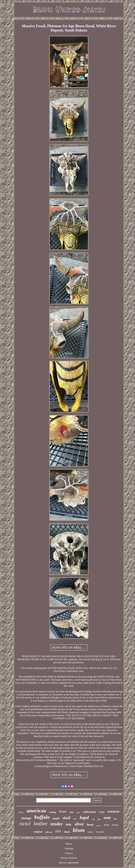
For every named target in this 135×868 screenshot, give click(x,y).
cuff (93, 819)
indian (91, 832)
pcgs (78, 812)
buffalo (42, 817)
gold (99, 819)
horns (21, 812)
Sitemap (69, 848)
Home (69, 844)
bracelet (100, 832)
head (63, 811)
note (107, 818)
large (102, 812)
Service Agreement (69, 863)
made (56, 818)
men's (99, 826)
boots (90, 825)
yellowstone (90, 812)
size (58, 831)
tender (57, 824)
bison (79, 830)
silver (79, 824)
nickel (25, 824)
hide (68, 824)
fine (115, 819)
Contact (69, 853)
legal (84, 817)
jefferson (49, 832)
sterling (52, 812)
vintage (26, 818)
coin (71, 812)
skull (66, 818)
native (115, 825)
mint (107, 825)
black (67, 832)
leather (41, 824)
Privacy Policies (69, 858)
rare (75, 819)
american (36, 811)
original (38, 832)
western (113, 811)
